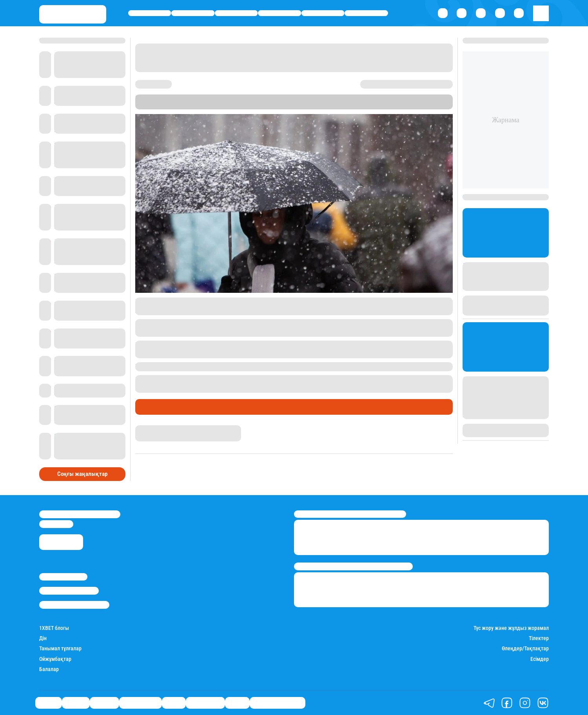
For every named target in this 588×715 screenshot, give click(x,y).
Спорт (323, 13)
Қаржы (193, 13)
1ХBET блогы (54, 628)
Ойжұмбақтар (55, 659)
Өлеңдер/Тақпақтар (525, 648)
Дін (43, 638)
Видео (237, 702)
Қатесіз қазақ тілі (278, 702)
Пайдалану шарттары (74, 605)
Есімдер (540, 659)
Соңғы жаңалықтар (82, 474)
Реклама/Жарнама (69, 591)
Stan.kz (170, 105)
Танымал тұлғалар (60, 648)
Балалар (49, 669)
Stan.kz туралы (63, 577)
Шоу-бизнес (366, 13)
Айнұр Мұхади (154, 429)
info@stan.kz (56, 524)
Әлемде (236, 13)
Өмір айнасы (279, 13)
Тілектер (539, 638)
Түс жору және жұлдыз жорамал (511, 628)
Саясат (149, 13)
